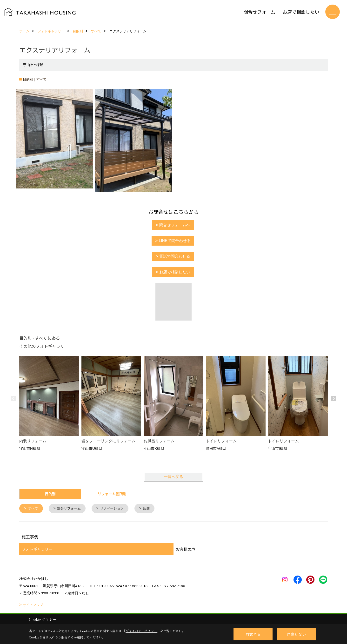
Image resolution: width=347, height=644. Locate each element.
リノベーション (116, 509)
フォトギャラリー (37, 550)
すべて (34, 509)
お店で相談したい (301, 12)
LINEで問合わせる (175, 241)
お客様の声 (186, 550)
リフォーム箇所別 (112, 494)
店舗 (152, 509)
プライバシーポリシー (141, 631)
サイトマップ (33, 605)
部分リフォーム (71, 509)
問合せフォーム (259, 12)
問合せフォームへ (175, 225)
